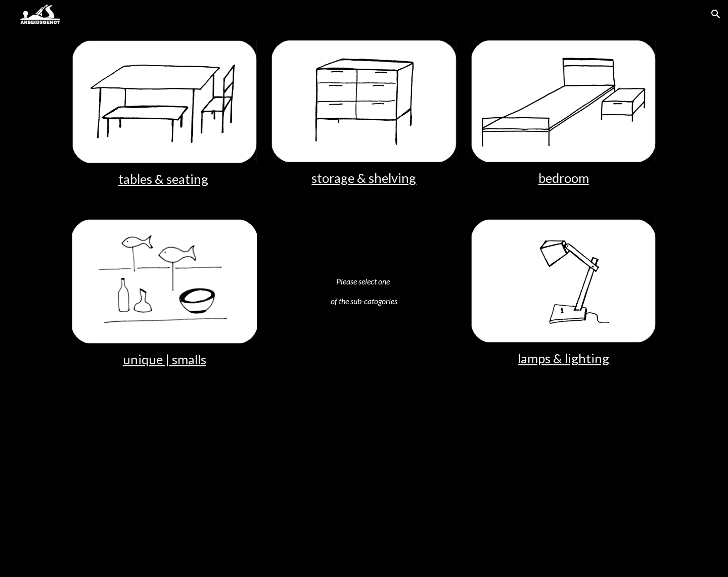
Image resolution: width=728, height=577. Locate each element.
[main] (165, 179)
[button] (716, 14)
